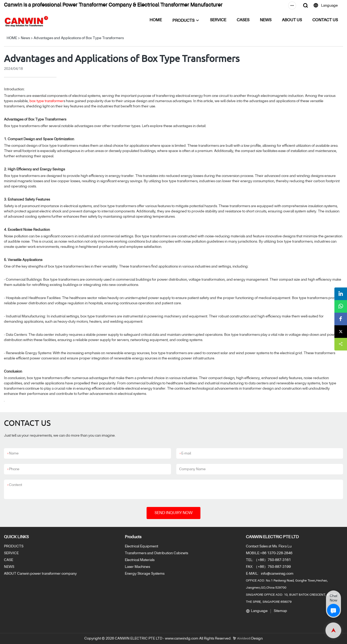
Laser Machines (137, 567)
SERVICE (218, 20)
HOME (156, 20)
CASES (243, 20)
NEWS (266, 20)
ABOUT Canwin (17, 574)
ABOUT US (292, 20)
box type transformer (46, 101)
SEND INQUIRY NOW (173, 513)
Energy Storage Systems (145, 574)
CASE (9, 560)
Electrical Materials (140, 560)
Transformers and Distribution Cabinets (156, 553)
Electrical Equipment (141, 546)
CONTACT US (325, 20)
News (25, 38)
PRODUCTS (183, 21)
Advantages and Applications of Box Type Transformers (79, 38)
